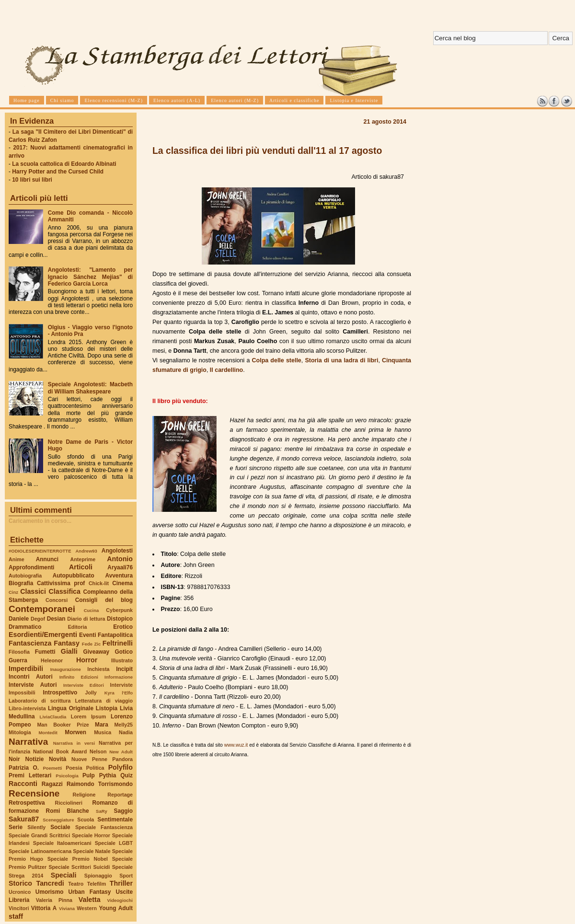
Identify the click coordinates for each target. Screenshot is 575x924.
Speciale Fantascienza (104, 827)
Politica (95, 768)
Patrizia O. (24, 768)
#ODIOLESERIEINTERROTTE (40, 551)
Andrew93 (86, 551)
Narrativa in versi (74, 743)
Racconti (23, 784)
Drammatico (25, 627)
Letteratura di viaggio (104, 701)
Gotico (124, 652)
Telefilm (97, 884)
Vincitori (19, 908)
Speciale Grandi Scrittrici (39, 835)
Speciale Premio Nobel (78, 859)
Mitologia (20, 732)
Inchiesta (98, 669)
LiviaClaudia (53, 717)
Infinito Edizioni (79, 677)
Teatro (76, 884)
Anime (17, 559)
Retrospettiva (27, 803)
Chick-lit (99, 583)
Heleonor (52, 660)
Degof (38, 619)
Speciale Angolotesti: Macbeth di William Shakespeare (90, 388)
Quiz (126, 775)
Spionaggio (98, 876)
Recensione (34, 793)
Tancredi (50, 883)
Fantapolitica (115, 635)
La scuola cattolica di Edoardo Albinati (64, 164)
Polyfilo (121, 767)
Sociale (60, 827)
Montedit (48, 733)
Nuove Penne (89, 759)
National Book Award (60, 751)
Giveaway (97, 652)
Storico (20, 883)
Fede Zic (91, 644)
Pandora (122, 759)
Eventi (88, 635)
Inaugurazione (66, 669)
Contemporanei (42, 609)
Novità (57, 759)
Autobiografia (25, 576)
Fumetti (45, 652)
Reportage (120, 795)
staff (16, 916)
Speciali (64, 875)
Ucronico (20, 892)
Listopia (107, 708)
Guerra (18, 660)
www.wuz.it (236, 745)
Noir (14, 759)
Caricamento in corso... (40, 521)
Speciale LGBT (114, 843)
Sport (126, 876)
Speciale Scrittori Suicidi (79, 867)
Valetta (90, 900)
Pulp (89, 775)
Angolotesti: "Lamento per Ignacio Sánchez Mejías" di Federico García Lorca (90, 277)
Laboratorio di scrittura (40, 701)
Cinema (122, 583)
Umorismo (50, 892)
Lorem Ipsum (89, 716)
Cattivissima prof (61, 583)
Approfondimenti (31, 567)
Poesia (74, 768)
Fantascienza (30, 643)
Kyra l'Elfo (119, 693)
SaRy (102, 811)
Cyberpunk (119, 610)
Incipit (124, 669)
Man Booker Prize (63, 725)
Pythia (108, 775)
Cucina (92, 610)
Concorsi (57, 600)
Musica (103, 732)
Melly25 (123, 725)
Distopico (120, 619)
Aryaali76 (120, 567)
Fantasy (67, 643)
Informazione (119, 677)
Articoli (81, 567)
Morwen (75, 732)
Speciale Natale (92, 851)
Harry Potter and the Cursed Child (58, 172)
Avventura (119, 576)
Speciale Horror (91, 835)
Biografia (21, 583)
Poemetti (52, 768)
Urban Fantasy (89, 892)
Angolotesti (117, 551)
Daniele (19, 619)
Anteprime (83, 559)
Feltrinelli (118, 643)
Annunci (47, 559)
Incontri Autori (31, 677)
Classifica (65, 591)
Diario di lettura (86, 619)
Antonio (120, 559)
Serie (16, 827)
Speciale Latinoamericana (40, 851)
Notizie (34, 759)
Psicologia (67, 776)
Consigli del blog (104, 600)
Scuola (86, 820)
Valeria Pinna (54, 900)
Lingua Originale (71, 708)
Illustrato (122, 660)
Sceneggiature (58, 820)
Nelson (98, 751)
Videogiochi (120, 900)
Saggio (123, 811)
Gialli (69, 651)
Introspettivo (60, 693)
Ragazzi (52, 784)
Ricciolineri (68, 803)
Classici (33, 591)
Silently (36, 827)
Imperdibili (26, 669)
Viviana (67, 908)
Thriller (121, 883)
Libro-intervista (27, 708)
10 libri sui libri (32, 180)
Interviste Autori (33, 685)
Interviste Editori (84, 685)
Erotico (123, 627)
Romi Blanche (68, 811)
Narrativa (28, 742)
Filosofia (19, 652)
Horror (87, 660)
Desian (56, 619)
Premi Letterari (30, 775)
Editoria (78, 627)
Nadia (126, 732)
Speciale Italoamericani (62, 843)
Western (87, 908)
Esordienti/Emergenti (43, 635)
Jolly (91, 693)
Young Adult (116, 908)
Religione (84, 795)
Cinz (13, 592)
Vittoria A (44, 908)
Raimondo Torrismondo (100, 784)
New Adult (121, 752)
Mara (102, 725)
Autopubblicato (74, 576)
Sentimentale (115, 820)
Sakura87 (24, 819)
